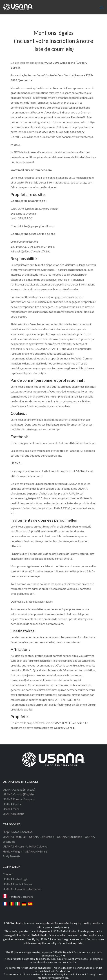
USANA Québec (13, 804)
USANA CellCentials (42, 837)
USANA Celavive (37, 846)
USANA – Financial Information (22, 889)
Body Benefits (12, 856)
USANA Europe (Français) (19, 799)
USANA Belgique (13, 814)
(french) (28, 897)
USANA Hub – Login (15, 879)
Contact (8, 874)
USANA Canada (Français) (19, 789)
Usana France (11, 809)
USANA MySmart (36, 851)
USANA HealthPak (15, 837)
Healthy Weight (13, 851)
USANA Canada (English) (18, 794)
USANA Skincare (13, 846)
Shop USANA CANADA (17, 832)
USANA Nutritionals (70, 837)
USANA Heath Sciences (17, 884)
